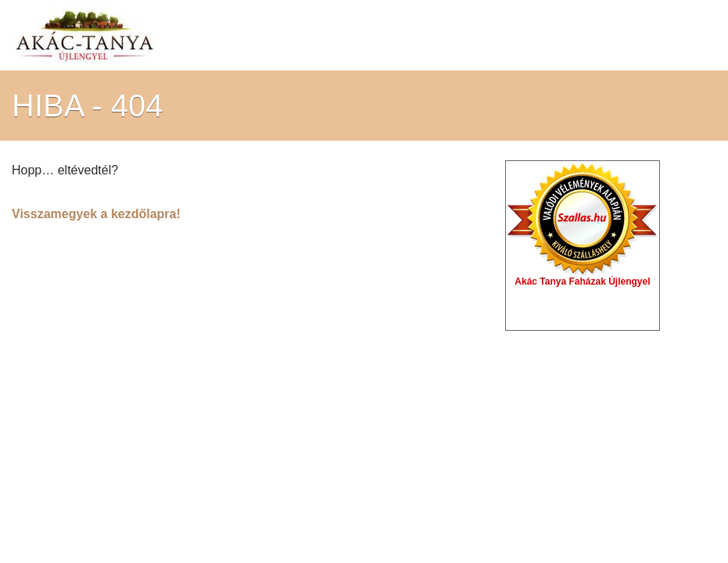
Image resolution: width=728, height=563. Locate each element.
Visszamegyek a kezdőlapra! (96, 214)
